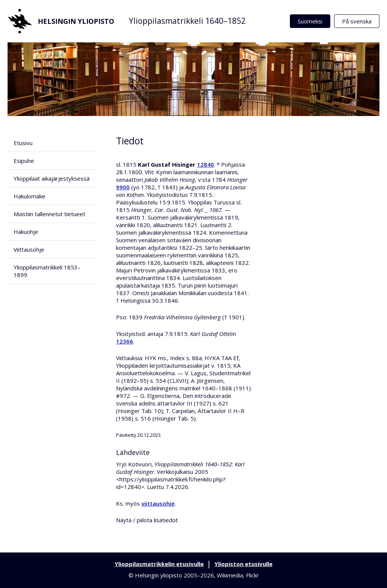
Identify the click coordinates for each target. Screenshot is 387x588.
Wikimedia (230, 575)
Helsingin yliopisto (61, 21)
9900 (123, 187)
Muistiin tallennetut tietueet (50, 214)
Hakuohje (26, 232)
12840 (205, 164)
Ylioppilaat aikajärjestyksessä (52, 178)
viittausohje (158, 503)
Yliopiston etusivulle (243, 564)
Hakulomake (29, 196)
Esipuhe (24, 161)
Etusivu (23, 143)
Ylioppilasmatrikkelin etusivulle (159, 564)
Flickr (252, 575)
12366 (125, 341)
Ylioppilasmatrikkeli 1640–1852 (187, 21)
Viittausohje (29, 249)
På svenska (357, 21)
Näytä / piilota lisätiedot (147, 520)
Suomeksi (310, 21)
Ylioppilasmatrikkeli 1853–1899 (47, 271)
